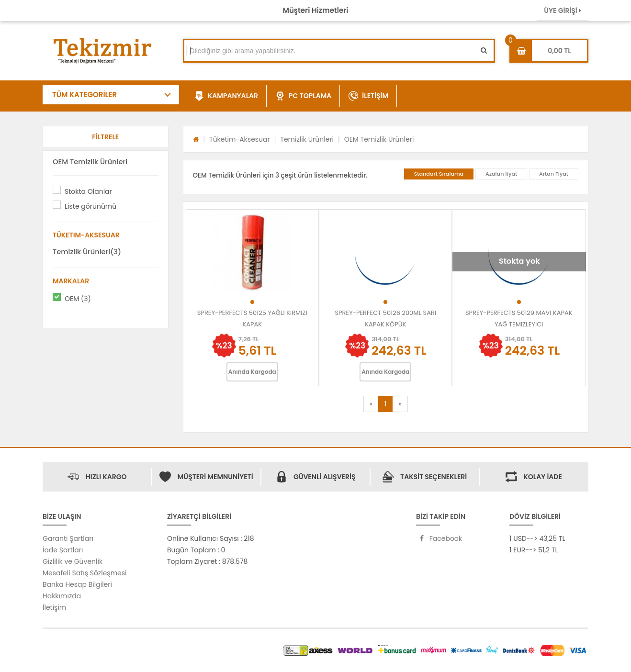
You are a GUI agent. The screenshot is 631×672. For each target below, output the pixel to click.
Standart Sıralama (439, 174)
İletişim (54, 607)
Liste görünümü (90, 206)
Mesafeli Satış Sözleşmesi (85, 573)
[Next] (400, 404)
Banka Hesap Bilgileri (77, 584)
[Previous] (371, 404)
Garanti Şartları (68, 538)
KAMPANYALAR (226, 96)
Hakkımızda (62, 596)
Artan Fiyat (554, 174)
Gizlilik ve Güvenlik (73, 561)
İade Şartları (63, 550)
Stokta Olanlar (88, 191)
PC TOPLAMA (303, 96)
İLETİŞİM (368, 96)
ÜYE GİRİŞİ (563, 11)
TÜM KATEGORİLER (85, 95)
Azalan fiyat (501, 174)
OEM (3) (78, 299)
